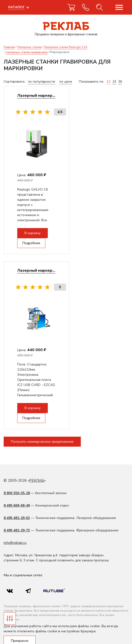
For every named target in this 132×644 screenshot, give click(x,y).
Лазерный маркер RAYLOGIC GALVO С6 (64, 97)
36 (120, 82)
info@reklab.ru (15, 531)
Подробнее (75, 235)
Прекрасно (20, 629)
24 (114, 82)
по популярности (41, 82)
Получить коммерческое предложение (42, 430)
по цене (66, 82)
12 (108, 82)
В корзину (41, 235)
